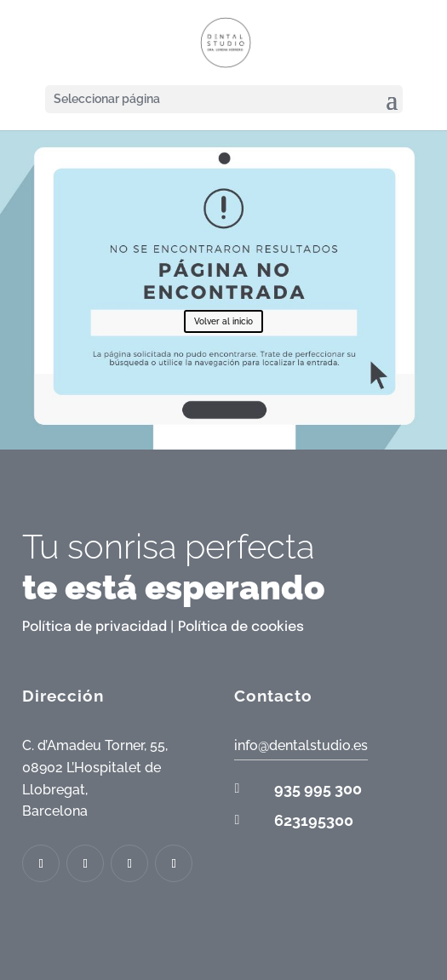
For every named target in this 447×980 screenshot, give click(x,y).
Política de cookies (241, 627)
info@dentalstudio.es (301, 745)
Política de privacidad (95, 627)
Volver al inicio (223, 321)
